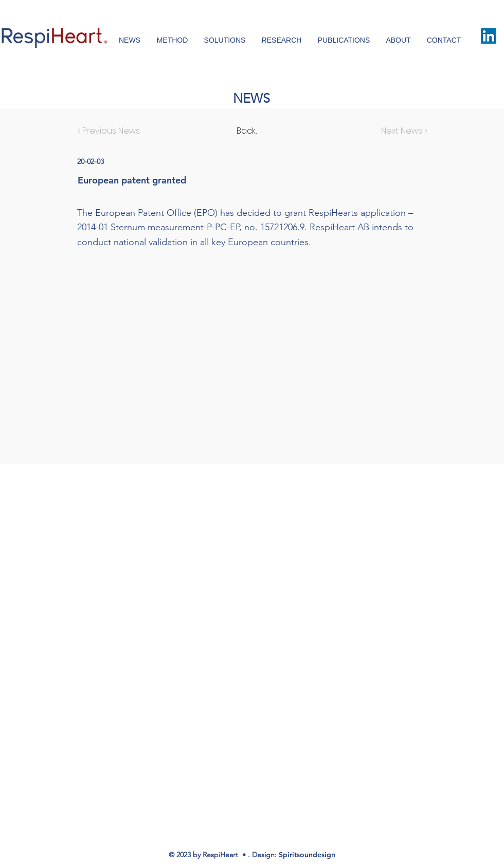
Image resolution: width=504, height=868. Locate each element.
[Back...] (271, 131)
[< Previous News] (111, 131)
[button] (444, 40)
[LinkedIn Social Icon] (489, 36)
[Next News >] (402, 131)
